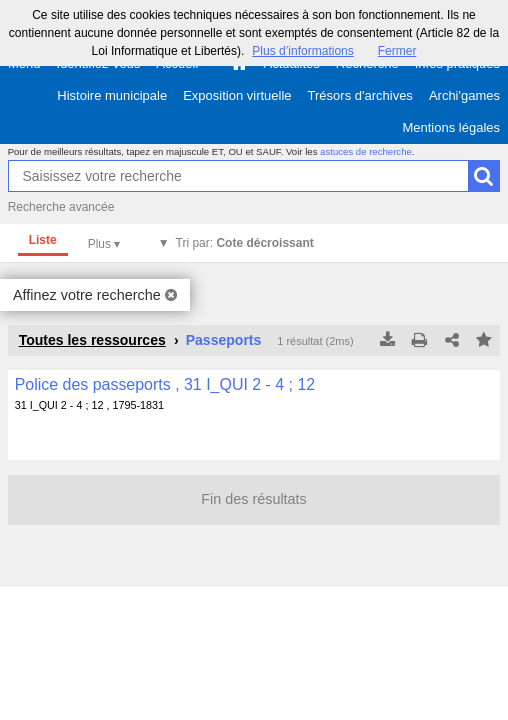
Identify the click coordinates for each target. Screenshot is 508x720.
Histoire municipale (112, 95)
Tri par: (245, 243)
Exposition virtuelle (237, 95)
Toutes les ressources (92, 340)
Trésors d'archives (360, 95)
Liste (43, 240)
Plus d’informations (302, 51)
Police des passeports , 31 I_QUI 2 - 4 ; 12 (165, 384)
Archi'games (464, 95)
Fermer (397, 51)
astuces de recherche (366, 151)
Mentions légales (451, 127)
